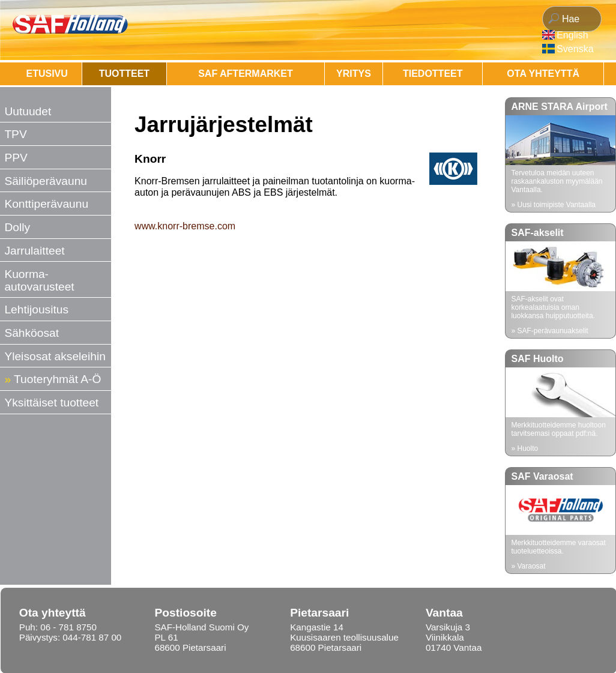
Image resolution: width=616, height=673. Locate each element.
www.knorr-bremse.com (185, 226)
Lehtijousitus (36, 309)
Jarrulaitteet (34, 251)
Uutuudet (28, 111)
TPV (15, 134)
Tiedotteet (433, 74)
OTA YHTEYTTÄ (543, 74)
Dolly (17, 227)
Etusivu (47, 74)
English (572, 35)
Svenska (575, 49)
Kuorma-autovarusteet (39, 280)
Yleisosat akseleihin (55, 356)
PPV (16, 158)
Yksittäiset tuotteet (51, 403)
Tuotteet (124, 74)
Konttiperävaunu (46, 204)
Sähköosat (32, 333)
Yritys (354, 74)
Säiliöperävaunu (46, 181)
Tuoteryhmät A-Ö (57, 379)
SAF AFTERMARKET (246, 74)
